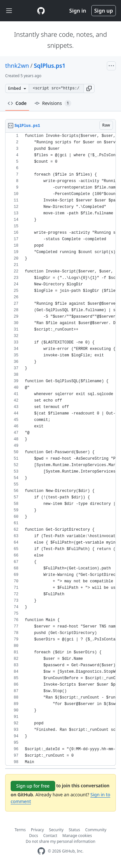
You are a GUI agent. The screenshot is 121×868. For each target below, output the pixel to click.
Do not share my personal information (61, 841)
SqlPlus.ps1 (50, 66)
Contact (50, 836)
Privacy (37, 830)
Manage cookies (77, 836)
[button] (89, 88)
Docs (34, 836)
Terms (20, 830)
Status (74, 830)
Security (56, 830)
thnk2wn (17, 66)
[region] (60, 449)
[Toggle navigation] (9, 11)
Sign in (78, 11)
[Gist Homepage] (41, 11)
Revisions (53, 103)
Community (96, 830)
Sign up (104, 11)
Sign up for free (33, 786)
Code (17, 103)
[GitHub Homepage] (41, 851)
